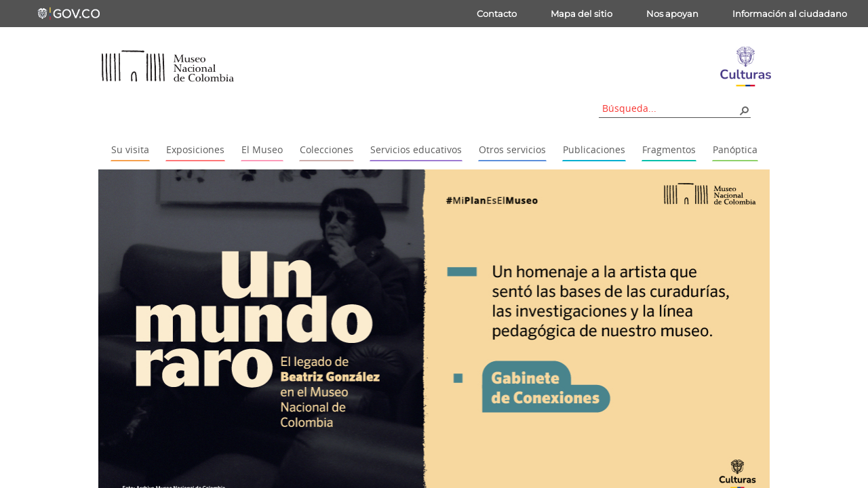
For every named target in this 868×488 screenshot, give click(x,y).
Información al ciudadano (790, 14)
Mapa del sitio (581, 14)
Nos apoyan (672, 14)
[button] (744, 110)
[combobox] (670, 108)
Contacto (497, 14)
